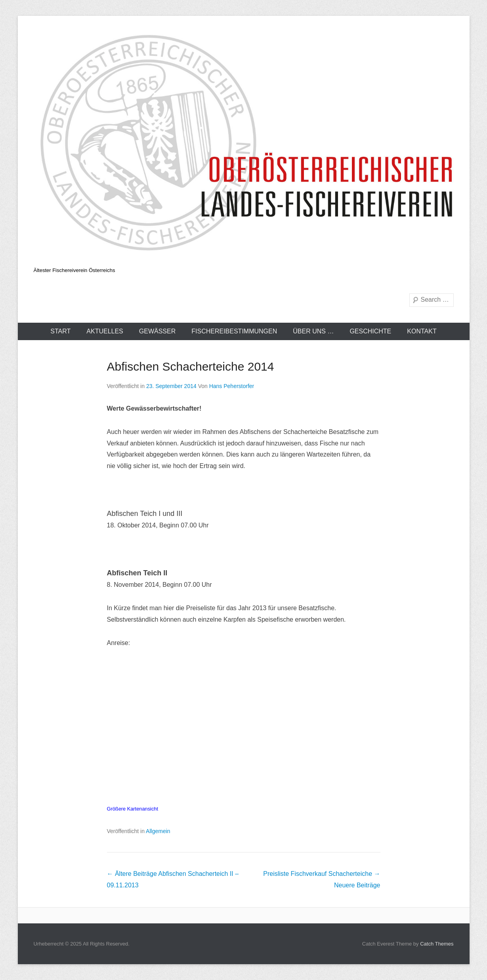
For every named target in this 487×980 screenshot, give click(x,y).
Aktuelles (105, 331)
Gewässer (157, 331)
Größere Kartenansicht (133, 809)
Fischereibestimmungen (234, 331)
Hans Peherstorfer (232, 386)
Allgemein (158, 831)
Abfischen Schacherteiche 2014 (191, 366)
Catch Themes (437, 944)
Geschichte (370, 331)
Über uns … (313, 331)
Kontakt (422, 331)
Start (60, 331)
